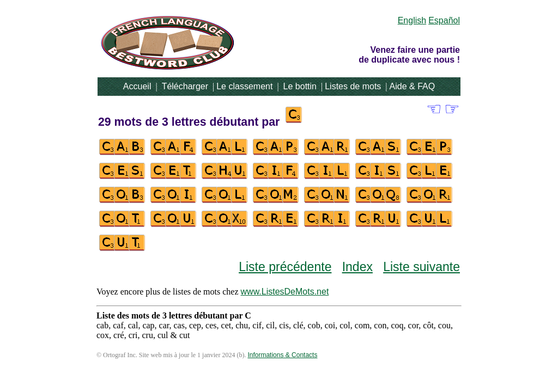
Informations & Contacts (282, 355)
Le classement (244, 86)
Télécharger (185, 86)
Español (444, 20)
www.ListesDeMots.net (285, 292)
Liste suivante (421, 267)
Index (357, 267)
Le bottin (300, 86)
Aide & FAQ (413, 86)
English (412, 20)
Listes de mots (353, 86)
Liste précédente (285, 267)
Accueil (137, 86)
